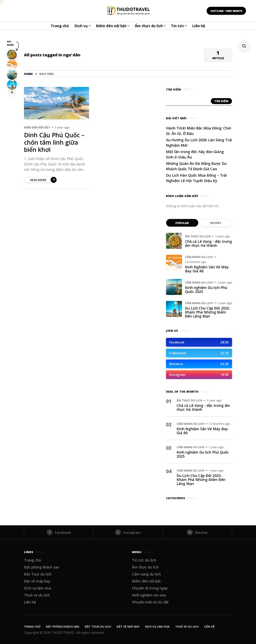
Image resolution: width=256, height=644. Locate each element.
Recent (216, 223)
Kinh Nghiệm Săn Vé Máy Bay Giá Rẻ (207, 269)
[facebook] (59, 532)
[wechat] (197, 532)
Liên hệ (30, 602)
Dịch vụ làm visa (37, 588)
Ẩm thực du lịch (198, 236)
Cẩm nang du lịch (199, 257)
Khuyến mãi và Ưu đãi (150, 602)
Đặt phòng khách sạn (42, 567)
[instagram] (128, 532)
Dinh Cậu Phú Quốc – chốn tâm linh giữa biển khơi (54, 142)
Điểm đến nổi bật (37, 127)
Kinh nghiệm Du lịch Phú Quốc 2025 (206, 290)
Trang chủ (32, 560)
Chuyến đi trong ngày (150, 588)
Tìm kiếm (221, 101)
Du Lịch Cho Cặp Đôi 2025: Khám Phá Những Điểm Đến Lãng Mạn (207, 312)
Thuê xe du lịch (37, 595)
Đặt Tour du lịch (38, 574)
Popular (182, 223)
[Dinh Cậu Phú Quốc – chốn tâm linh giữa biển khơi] (40, 180)
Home (28, 74)
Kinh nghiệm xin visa (149, 595)
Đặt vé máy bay (37, 581)
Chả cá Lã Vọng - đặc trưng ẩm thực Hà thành (208, 243)
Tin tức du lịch (144, 560)
